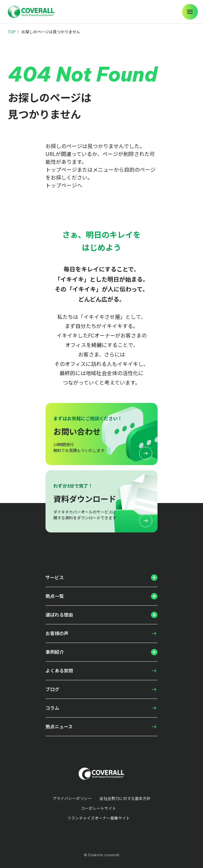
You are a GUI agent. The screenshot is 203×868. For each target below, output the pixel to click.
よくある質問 (59, 670)
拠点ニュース (59, 726)
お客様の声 (57, 633)
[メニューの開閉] (190, 12)
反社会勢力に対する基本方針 (125, 798)
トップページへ (64, 185)
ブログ (52, 689)
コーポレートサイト (99, 808)
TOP (12, 32)
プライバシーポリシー (72, 798)
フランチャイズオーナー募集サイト (99, 818)
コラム (52, 708)
